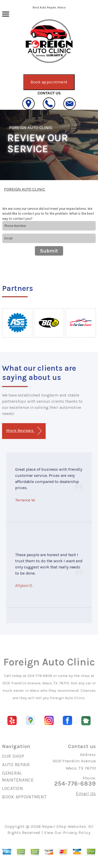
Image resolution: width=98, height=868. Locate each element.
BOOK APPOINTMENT (24, 797)
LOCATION (13, 788)
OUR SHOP (13, 756)
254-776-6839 (40, 676)
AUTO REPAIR (16, 765)
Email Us (86, 794)
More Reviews (24, 431)
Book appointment (49, 82)
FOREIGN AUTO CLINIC (31, 127)
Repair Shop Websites (64, 826)
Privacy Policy (77, 833)
